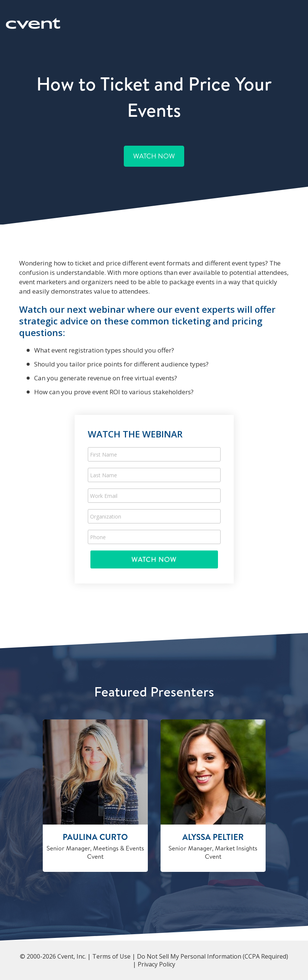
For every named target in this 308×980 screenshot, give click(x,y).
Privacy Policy (156, 964)
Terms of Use (111, 956)
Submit (154, 559)
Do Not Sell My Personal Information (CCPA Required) (213, 956)
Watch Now (154, 156)
